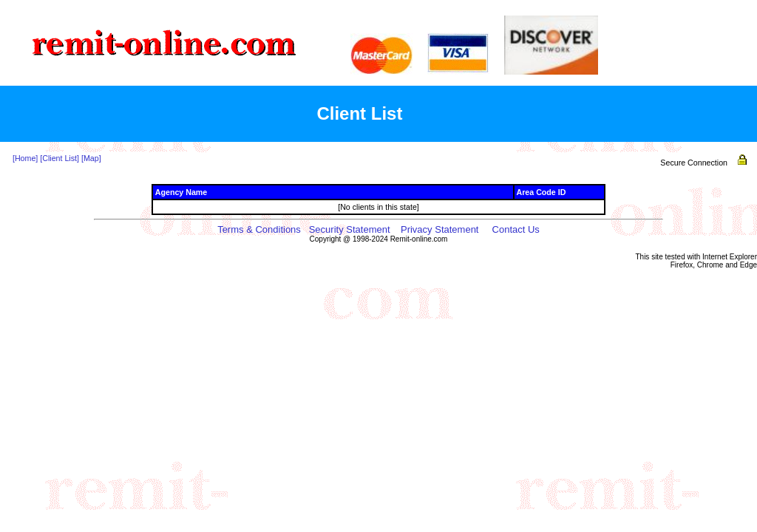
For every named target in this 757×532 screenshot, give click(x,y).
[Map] (91, 158)
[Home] (25, 158)
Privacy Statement (440, 229)
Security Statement (350, 229)
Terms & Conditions (259, 229)
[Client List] (60, 158)
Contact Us (516, 229)
